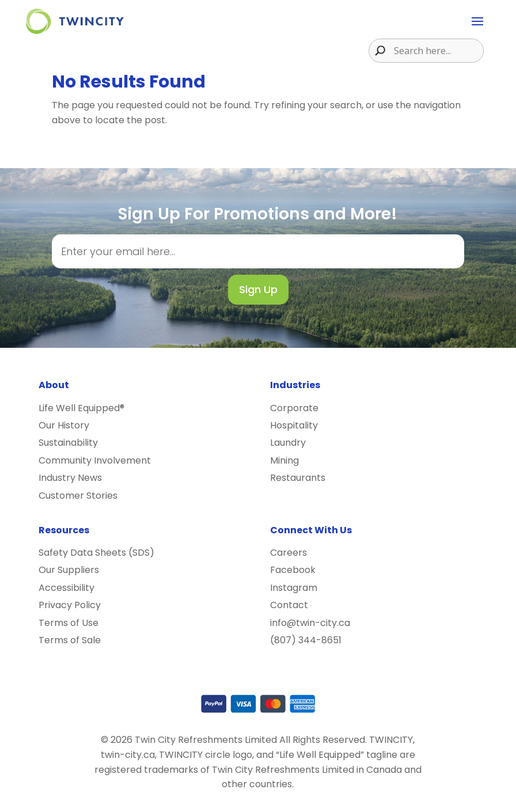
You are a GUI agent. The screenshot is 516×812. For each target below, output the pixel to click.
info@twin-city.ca (310, 623)
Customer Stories (78, 496)
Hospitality (294, 425)
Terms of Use (69, 623)
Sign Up (258, 289)
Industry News (70, 478)
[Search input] (437, 51)
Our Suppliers (69, 570)
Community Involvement (95, 460)
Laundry (288, 443)
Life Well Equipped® (81, 408)
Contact (289, 605)
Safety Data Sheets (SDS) (96, 553)
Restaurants (298, 478)
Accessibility (67, 588)
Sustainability (68, 443)
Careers (289, 553)
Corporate (294, 408)
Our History (64, 425)
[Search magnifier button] (377, 51)
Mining (284, 460)
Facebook (293, 570)
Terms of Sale (70, 640)
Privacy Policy (70, 605)
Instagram (294, 588)
